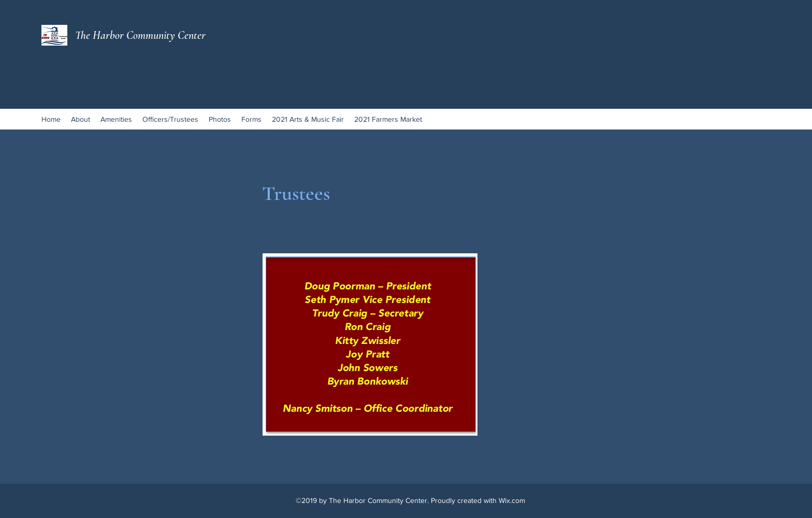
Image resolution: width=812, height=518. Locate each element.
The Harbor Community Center (140, 35)
